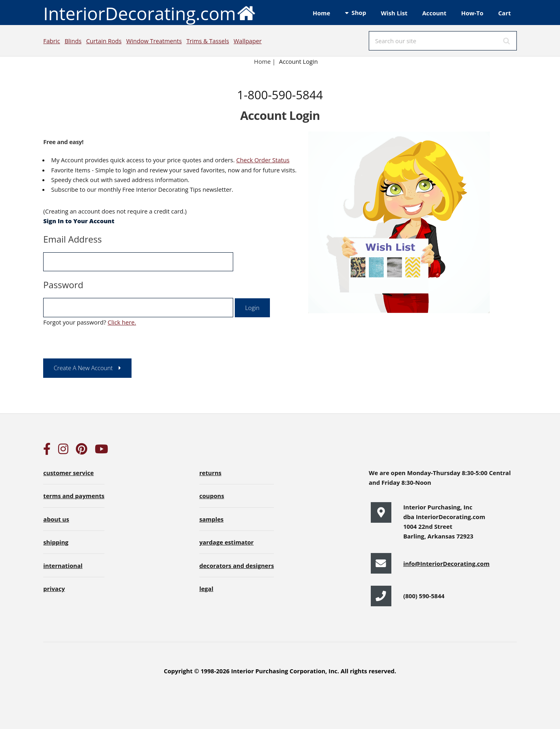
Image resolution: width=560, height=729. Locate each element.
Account (434, 13)
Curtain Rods (104, 41)
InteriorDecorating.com (149, 13)
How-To (472, 13)
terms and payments (74, 496)
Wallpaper (248, 41)
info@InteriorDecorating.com (446, 564)
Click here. (122, 322)
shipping (56, 542)
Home (321, 13)
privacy (54, 589)
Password (63, 285)
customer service (68, 473)
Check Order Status (263, 160)
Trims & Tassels (208, 41)
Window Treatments (154, 41)
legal (206, 589)
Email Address (72, 239)
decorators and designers (237, 566)
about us (56, 519)
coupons (212, 496)
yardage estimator (227, 542)
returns (210, 473)
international (63, 566)
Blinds (73, 41)
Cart (505, 13)
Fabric (51, 41)
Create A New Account (83, 368)
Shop (359, 13)
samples (211, 519)
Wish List (394, 13)
